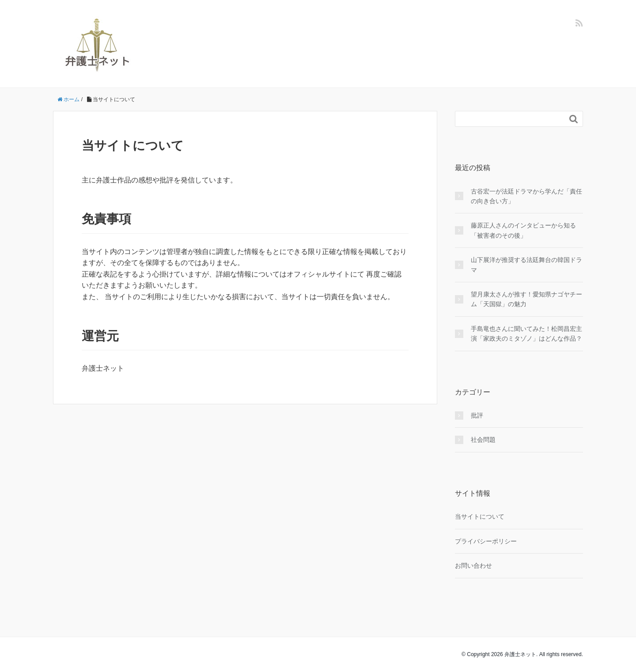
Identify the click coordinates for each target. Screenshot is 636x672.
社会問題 (483, 440)
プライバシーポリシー (486, 541)
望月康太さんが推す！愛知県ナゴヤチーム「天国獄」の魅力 (526, 299)
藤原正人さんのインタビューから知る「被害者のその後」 (523, 230)
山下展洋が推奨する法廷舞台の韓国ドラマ (526, 265)
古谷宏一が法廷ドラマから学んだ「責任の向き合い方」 (526, 196)
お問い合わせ (473, 566)
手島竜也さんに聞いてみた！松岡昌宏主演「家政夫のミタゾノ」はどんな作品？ (526, 334)
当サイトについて (480, 516)
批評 (477, 415)
